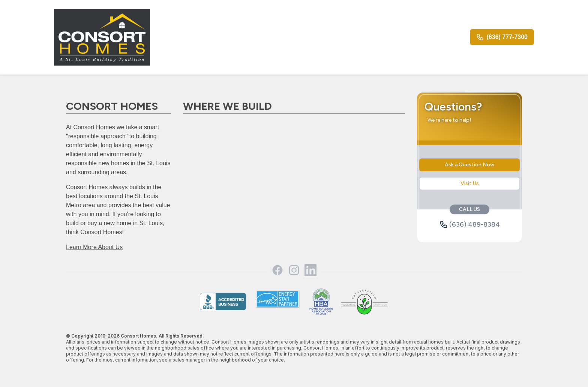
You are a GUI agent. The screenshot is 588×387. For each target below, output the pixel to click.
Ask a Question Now (469, 165)
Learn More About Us (94, 247)
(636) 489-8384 (470, 224)
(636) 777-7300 (502, 37)
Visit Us (470, 183)
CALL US (469, 209)
